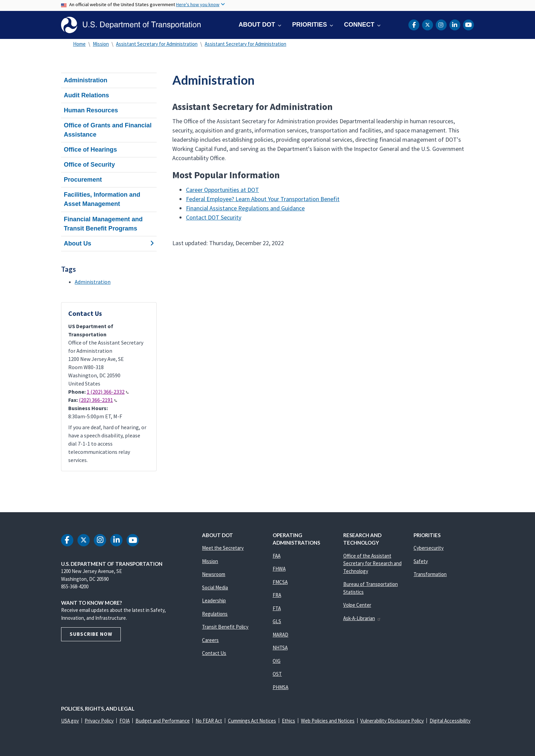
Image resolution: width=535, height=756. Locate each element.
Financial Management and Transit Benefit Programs (103, 224)
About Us (109, 243)
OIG (277, 661)
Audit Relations (86, 95)
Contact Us (214, 653)
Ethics (288, 721)
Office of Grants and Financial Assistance (108, 130)
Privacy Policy (99, 721)
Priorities (309, 25)
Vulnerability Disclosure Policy (392, 721)
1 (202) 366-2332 (108, 392)
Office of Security (89, 165)
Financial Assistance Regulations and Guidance (245, 208)
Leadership (214, 600)
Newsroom (214, 574)
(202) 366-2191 (98, 400)
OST (277, 674)
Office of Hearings (90, 150)
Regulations (215, 614)
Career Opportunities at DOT (222, 190)
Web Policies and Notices (328, 721)
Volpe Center (357, 605)
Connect (359, 25)
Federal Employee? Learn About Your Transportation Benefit (263, 199)
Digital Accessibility (450, 721)
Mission (101, 44)
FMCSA (280, 582)
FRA (277, 595)
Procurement (83, 180)
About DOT (257, 25)
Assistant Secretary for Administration (157, 44)
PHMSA (280, 687)
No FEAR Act (209, 721)
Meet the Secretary (223, 548)
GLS (277, 621)
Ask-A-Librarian (362, 618)
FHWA (279, 569)
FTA (277, 608)
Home (79, 44)
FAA (277, 556)
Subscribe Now (91, 634)
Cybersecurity (429, 548)
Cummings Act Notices (252, 721)
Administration (86, 80)
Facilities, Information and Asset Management (102, 199)
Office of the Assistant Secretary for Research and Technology (372, 563)
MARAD (280, 635)
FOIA (125, 721)
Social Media (215, 587)
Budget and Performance (163, 721)
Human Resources (91, 110)
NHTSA (280, 648)
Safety (421, 561)
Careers (210, 640)
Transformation (430, 574)
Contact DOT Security (214, 217)
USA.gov (70, 721)
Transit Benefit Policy (225, 627)
